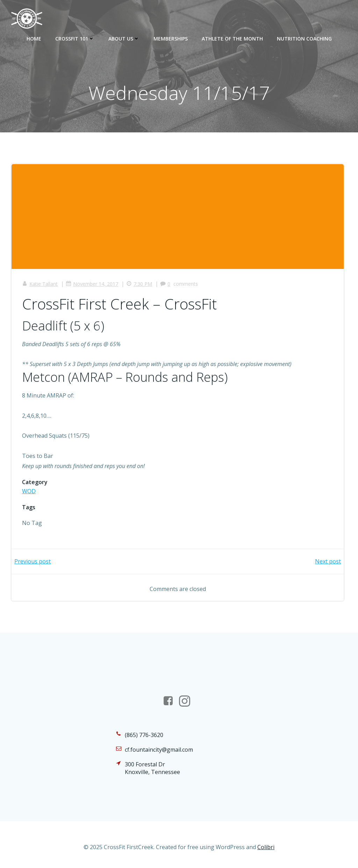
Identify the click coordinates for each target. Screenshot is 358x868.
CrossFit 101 (75, 39)
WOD (29, 491)
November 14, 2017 (92, 284)
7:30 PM (139, 284)
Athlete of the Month (232, 39)
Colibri (266, 847)
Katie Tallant (40, 284)
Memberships (171, 39)
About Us (124, 39)
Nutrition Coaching (304, 39)
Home (34, 39)
